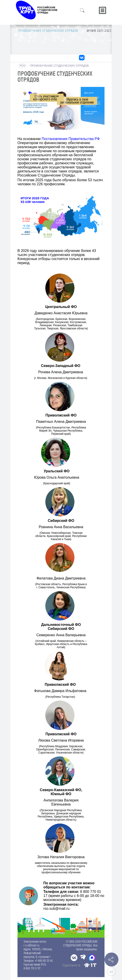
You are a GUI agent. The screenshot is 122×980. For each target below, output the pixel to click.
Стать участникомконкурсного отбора (47, 97)
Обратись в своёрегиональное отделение (77, 101)
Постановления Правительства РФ (71, 139)
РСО (23, 66)
